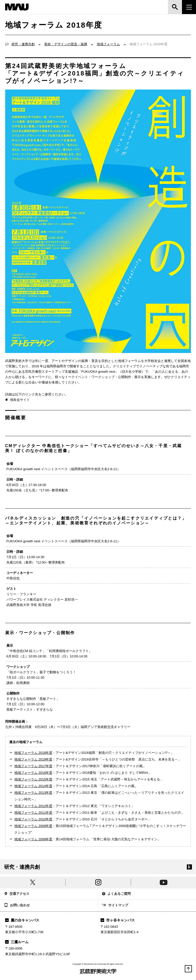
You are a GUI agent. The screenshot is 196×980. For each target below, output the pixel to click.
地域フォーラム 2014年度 (33, 786)
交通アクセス (17, 894)
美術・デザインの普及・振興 (66, 44)
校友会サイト (17, 400)
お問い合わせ (17, 906)
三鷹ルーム (17, 942)
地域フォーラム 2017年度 (33, 766)
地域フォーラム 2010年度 (33, 819)
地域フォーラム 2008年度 (33, 839)
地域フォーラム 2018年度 (33, 753)
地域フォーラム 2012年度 (33, 806)
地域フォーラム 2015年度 (33, 779)
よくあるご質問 (116, 894)
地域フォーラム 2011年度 (33, 813)
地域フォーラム (108, 44)
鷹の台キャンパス (22, 920)
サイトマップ (115, 906)
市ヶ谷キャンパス (118, 920)
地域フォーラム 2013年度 (33, 793)
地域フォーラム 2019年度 (33, 759)
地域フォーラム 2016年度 (33, 773)
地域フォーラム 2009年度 (33, 826)
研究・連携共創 (23, 44)
